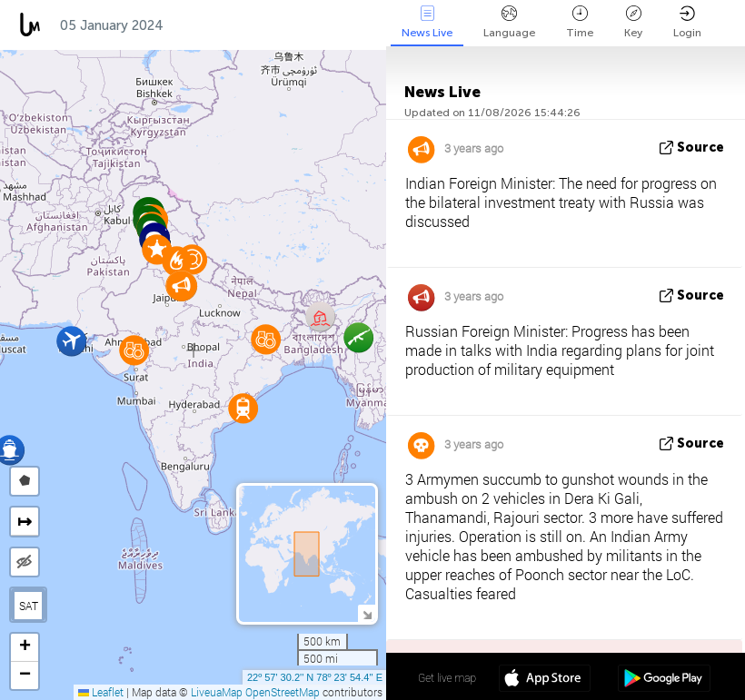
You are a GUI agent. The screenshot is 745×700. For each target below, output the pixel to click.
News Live (427, 22)
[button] (177, 261)
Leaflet (101, 692)
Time (580, 22)
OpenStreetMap (283, 692)
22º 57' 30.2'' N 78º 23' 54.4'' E (315, 677)
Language (509, 22)
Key (633, 22)
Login (687, 22)
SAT (29, 606)
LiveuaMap (217, 692)
